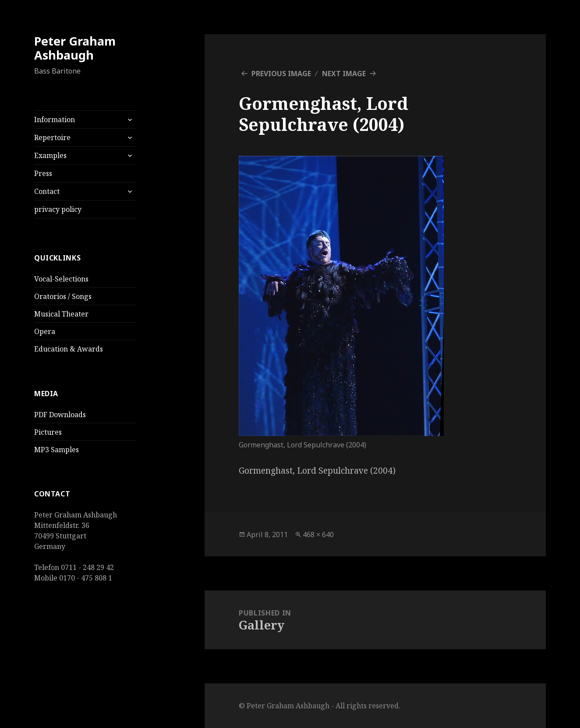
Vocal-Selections (61, 279)
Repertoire (52, 137)
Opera (45, 331)
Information (55, 120)
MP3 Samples (57, 450)
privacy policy (58, 209)
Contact (47, 191)
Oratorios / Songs (63, 296)
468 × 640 (318, 535)
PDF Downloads (60, 415)
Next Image (344, 74)
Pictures (48, 432)
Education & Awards (69, 349)
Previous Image (281, 74)
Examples (50, 155)
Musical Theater (61, 314)
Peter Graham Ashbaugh (75, 48)
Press (43, 173)
